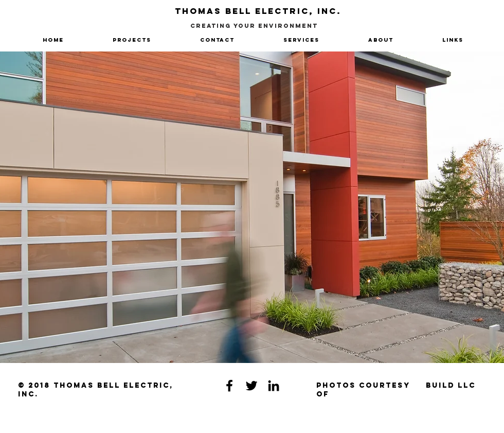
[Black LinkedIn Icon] (274, 386)
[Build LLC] (451, 386)
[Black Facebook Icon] (229, 386)
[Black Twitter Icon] (251, 386)
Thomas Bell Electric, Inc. (258, 11)
